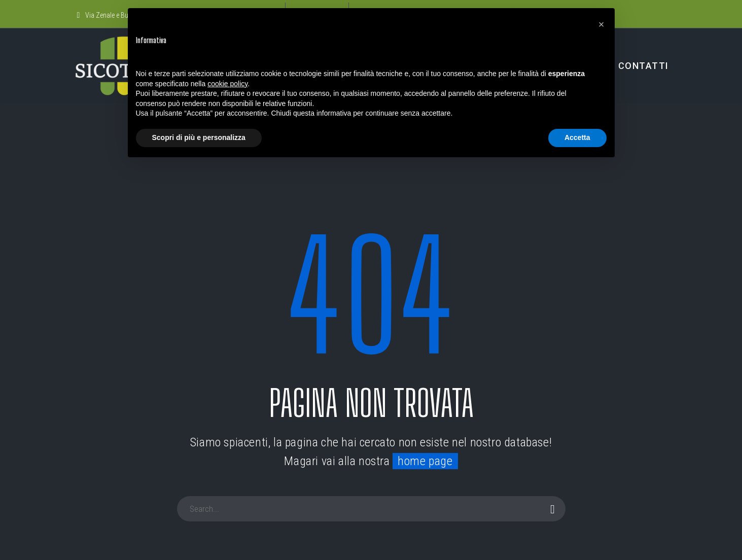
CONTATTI (644, 66)
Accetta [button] (577, 137)
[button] (602, 24)
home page (425, 461)
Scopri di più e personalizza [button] (199, 137)
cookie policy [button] (227, 84)
